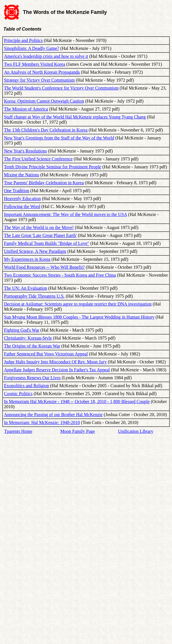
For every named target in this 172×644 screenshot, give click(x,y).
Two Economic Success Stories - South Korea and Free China (60, 275)
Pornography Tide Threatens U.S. (34, 296)
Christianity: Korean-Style (28, 338)
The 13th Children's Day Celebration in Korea (46, 130)
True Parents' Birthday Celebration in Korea (44, 183)
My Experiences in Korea (27, 259)
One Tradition (17, 191)
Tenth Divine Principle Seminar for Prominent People (53, 167)
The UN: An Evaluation (25, 288)
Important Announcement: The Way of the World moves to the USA (65, 214)
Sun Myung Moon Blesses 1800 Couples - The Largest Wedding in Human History (79, 317)
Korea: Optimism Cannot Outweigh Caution (44, 101)
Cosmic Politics (18, 394)
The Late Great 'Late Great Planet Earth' (40, 235)
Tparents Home (18, 431)
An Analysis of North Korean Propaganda (42, 72)
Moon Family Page (78, 431)
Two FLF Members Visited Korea (35, 64)
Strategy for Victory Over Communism (39, 80)
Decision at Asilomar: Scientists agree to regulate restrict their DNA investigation (78, 304)
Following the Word (22, 206)
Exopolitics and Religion (26, 386)
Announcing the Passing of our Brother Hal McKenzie (53, 415)
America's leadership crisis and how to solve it (46, 56)
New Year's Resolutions (25, 151)
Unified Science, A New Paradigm (35, 251)
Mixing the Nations (21, 175)
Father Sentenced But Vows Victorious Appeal (46, 354)
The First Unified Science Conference (38, 159)
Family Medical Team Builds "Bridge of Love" (47, 243)
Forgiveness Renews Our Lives (32, 378)
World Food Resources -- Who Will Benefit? (44, 267)
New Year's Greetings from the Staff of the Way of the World (59, 138)
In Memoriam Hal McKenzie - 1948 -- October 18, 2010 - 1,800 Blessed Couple (77, 402)
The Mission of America (26, 109)
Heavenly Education (22, 199)
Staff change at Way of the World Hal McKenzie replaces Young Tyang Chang (75, 117)
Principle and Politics (23, 40)
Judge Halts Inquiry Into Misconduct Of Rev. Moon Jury (55, 362)
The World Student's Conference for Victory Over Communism (61, 88)
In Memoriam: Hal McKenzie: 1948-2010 (42, 422)
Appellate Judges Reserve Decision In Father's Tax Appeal (57, 370)
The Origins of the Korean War (32, 346)
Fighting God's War (22, 330)
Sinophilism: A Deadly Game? (32, 48)
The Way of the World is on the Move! (39, 227)
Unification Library (136, 431)
